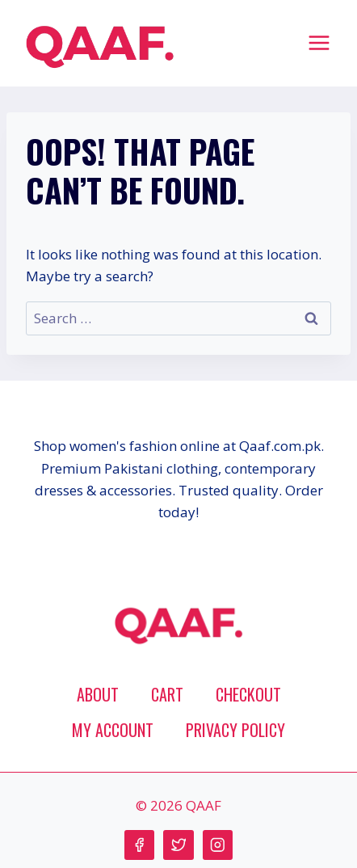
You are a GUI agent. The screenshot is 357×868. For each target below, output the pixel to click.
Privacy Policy (235, 730)
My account (113, 730)
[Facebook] (139, 845)
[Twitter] (178, 845)
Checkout (248, 694)
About (98, 694)
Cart (167, 694)
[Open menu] (319, 42)
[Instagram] (218, 845)
